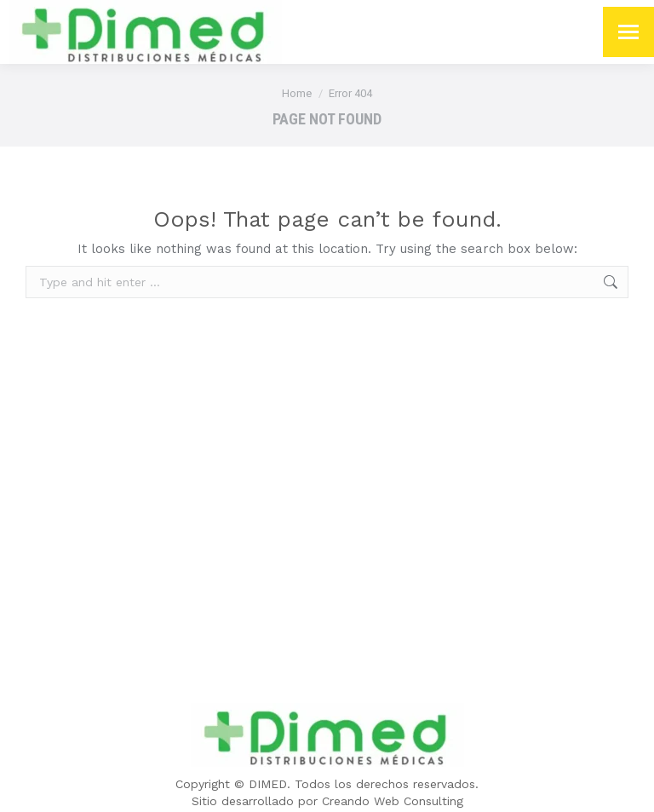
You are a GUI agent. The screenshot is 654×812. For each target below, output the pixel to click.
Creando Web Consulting (393, 801)
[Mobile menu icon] (628, 32)
